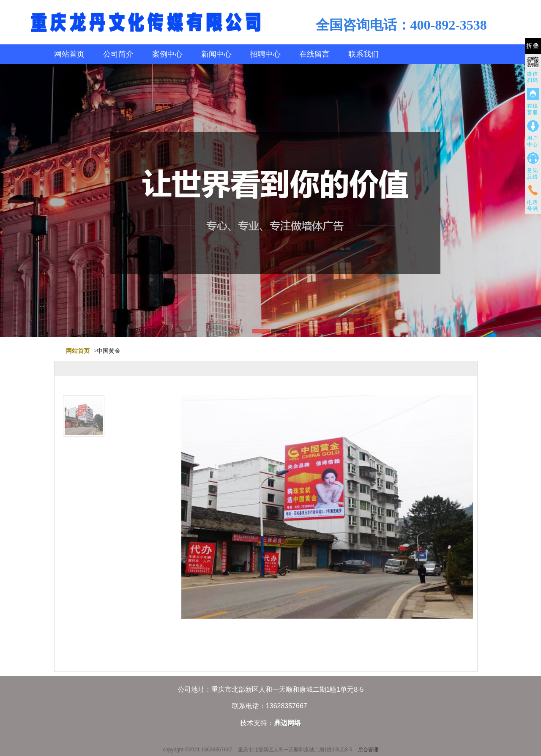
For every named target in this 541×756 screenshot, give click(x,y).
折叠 (533, 46)
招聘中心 (265, 54)
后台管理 (368, 750)
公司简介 (118, 54)
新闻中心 (216, 54)
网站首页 (69, 54)
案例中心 (167, 54)
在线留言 (314, 54)
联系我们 (363, 54)
